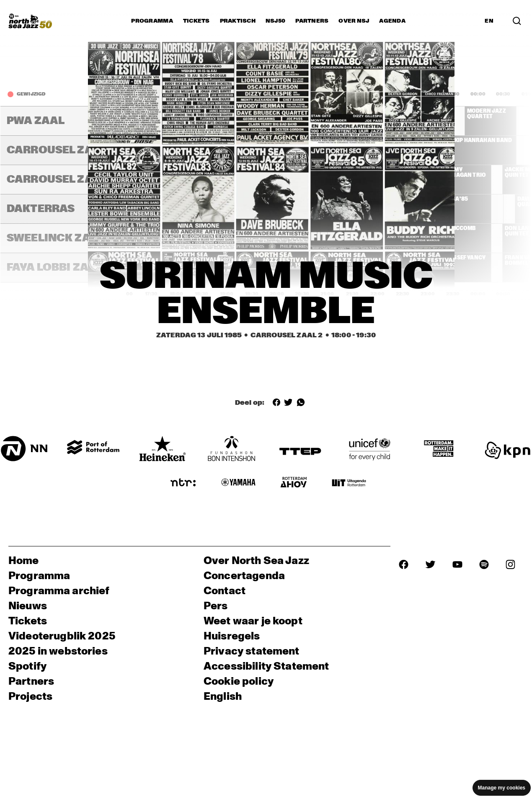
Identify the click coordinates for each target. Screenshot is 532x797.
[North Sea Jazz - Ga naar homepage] (30, 21)
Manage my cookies (502, 788)
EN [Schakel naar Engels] (489, 21)
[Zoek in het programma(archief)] (517, 21)
